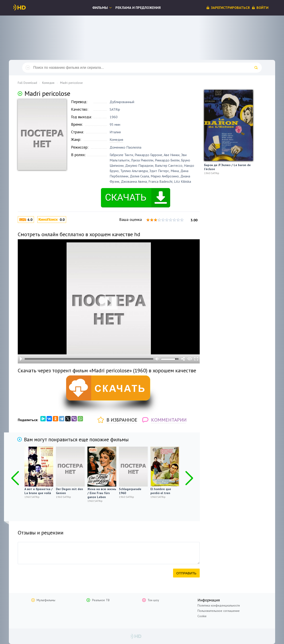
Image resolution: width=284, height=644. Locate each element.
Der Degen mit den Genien (69, 491)
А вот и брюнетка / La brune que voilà (38, 491)
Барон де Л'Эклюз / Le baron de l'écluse (227, 167)
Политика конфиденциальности (219, 605)
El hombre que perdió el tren (161, 491)
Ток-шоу (153, 600)
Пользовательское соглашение (219, 611)
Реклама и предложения (138, 8)
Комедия (116, 139)
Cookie (202, 616)
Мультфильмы (46, 600)
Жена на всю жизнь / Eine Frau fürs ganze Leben (102, 493)
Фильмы (100, 8)
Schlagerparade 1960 (130, 491)
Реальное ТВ (101, 600)
